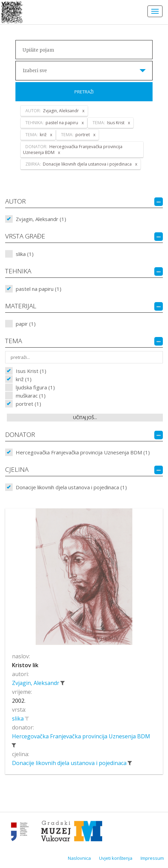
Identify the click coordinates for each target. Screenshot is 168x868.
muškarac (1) (31, 396)
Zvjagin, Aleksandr (36, 683)
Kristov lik (25, 665)
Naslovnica (79, 858)
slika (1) (25, 254)
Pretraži (84, 92)
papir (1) (26, 324)
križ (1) (24, 379)
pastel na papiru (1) (39, 289)
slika (19, 718)
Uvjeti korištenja (116, 858)
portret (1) (28, 404)
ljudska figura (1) (35, 387)
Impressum (152, 858)
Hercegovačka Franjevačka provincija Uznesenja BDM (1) (83, 452)
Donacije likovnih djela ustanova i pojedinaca (70, 763)
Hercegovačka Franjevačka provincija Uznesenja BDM (81, 736)
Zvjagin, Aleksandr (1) (41, 219)
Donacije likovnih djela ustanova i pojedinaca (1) (71, 487)
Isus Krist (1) (31, 371)
